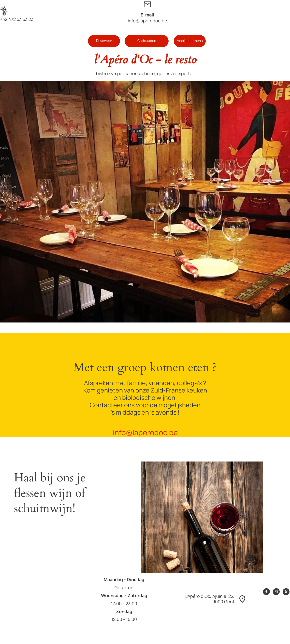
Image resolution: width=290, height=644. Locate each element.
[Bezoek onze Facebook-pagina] (266, 592)
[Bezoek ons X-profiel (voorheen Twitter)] (286, 592)
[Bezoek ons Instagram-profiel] (276, 592)
